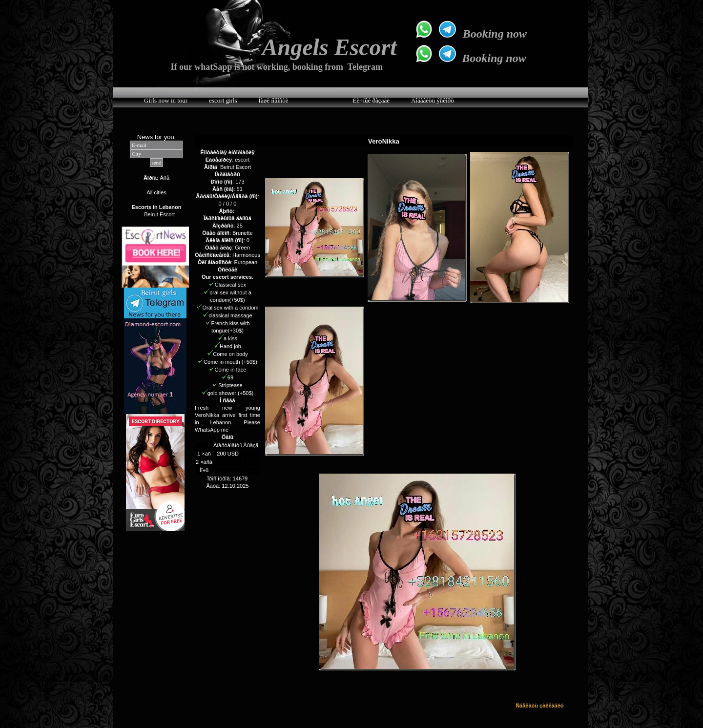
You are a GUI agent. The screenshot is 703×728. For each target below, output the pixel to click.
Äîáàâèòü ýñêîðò (433, 100)
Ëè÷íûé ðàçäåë (371, 100)
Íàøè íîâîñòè (274, 100)
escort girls (223, 100)
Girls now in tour (166, 100)
